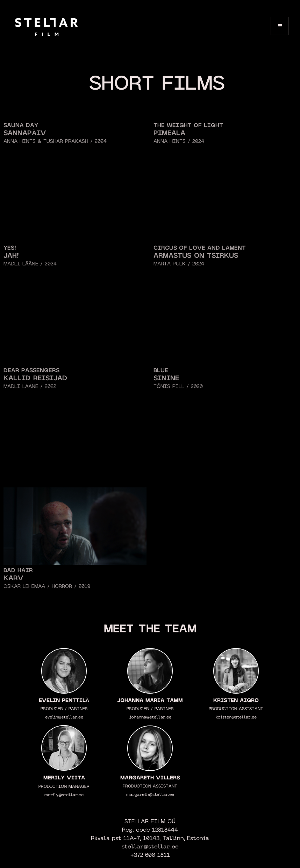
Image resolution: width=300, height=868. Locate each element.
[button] (280, 26)
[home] (47, 26)
